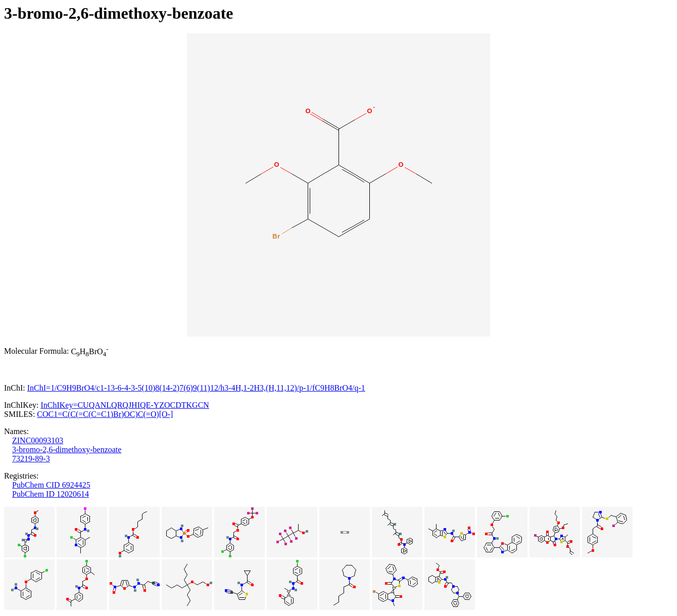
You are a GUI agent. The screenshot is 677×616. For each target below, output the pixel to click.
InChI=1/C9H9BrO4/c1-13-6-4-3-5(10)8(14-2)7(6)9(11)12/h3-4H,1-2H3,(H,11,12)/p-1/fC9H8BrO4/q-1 (196, 388)
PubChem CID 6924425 (51, 485)
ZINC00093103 (38, 440)
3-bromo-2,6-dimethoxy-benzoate (67, 449)
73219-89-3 (31, 459)
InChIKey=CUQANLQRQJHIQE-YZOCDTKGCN (125, 405)
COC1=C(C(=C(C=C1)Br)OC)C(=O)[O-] (105, 414)
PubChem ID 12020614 (51, 494)
